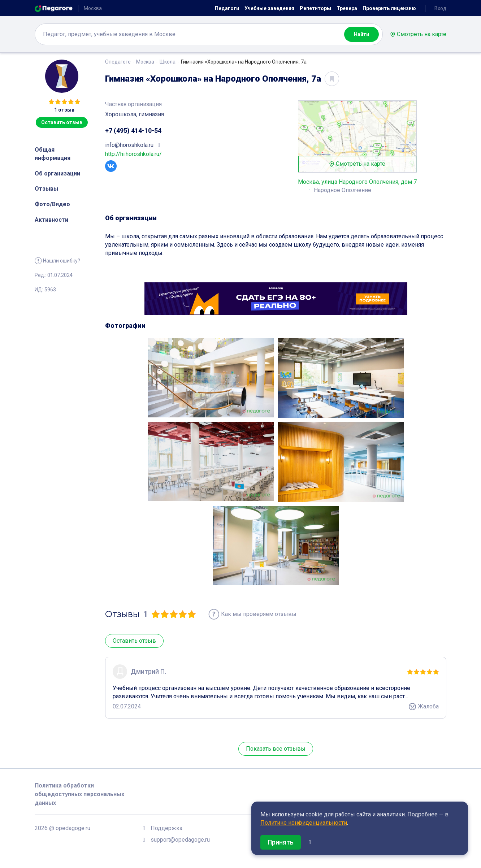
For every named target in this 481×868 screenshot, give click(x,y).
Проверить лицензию (389, 8)
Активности (51, 220)
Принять (281, 842)
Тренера (347, 8)
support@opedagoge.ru (180, 840)
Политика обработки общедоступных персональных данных (79, 794)
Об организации (57, 173)
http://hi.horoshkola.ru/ (133, 154)
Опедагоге (118, 62)
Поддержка (166, 828)
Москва (145, 62)
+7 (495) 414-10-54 (133, 131)
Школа (168, 62)
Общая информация (53, 154)
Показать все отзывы (276, 749)
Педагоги (227, 8)
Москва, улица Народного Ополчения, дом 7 (357, 182)
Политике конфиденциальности (304, 823)
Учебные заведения (269, 8)
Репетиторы (315, 8)
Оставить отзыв (62, 122)
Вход (440, 8)
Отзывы (46, 189)
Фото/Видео (52, 204)
